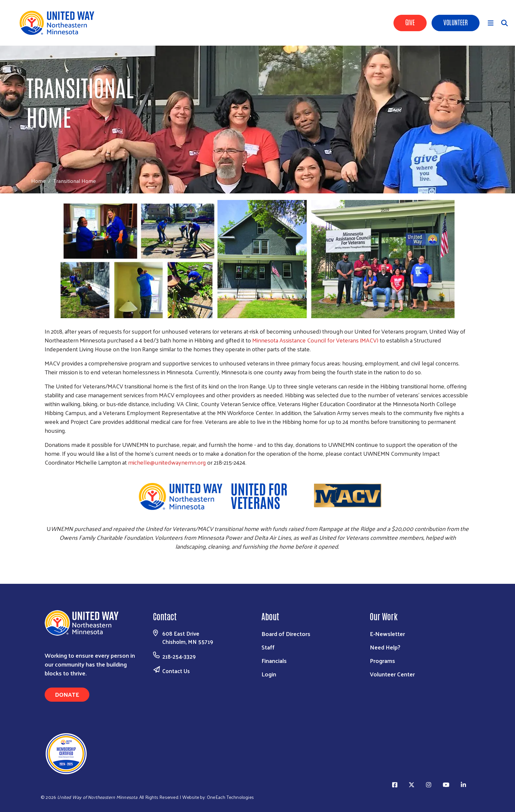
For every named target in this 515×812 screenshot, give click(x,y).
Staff (268, 647)
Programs (382, 660)
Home (38, 181)
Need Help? (385, 647)
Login (269, 674)
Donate (67, 694)
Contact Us (176, 671)
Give (410, 22)
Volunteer (456, 22)
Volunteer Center (392, 674)
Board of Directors (286, 634)
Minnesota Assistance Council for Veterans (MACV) (315, 340)
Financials (274, 660)
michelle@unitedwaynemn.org (167, 462)
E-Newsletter (387, 634)
